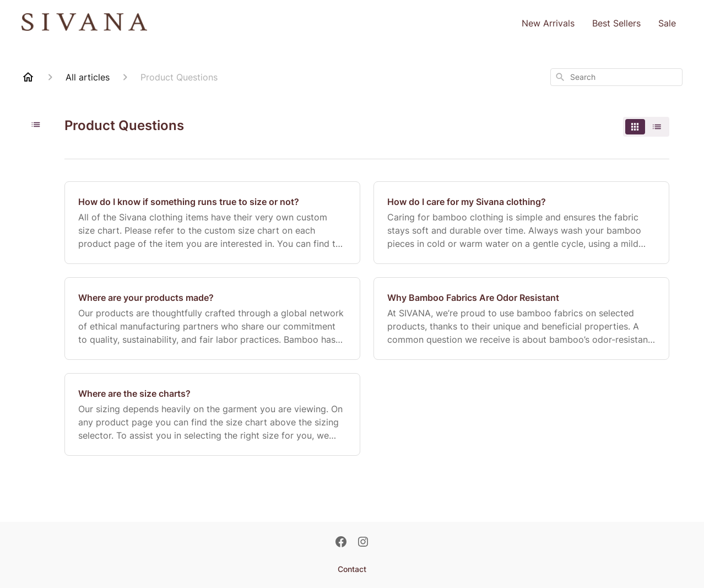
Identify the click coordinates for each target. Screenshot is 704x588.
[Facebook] (341, 543)
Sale (667, 23)
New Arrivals (548, 23)
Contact (352, 569)
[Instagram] (363, 543)
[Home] (28, 77)
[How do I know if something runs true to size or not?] (212, 223)
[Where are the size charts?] (212, 414)
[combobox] (616, 77)
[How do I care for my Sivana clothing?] (521, 223)
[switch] (646, 127)
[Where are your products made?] (212, 319)
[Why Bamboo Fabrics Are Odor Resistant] (521, 319)
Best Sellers (616, 23)
